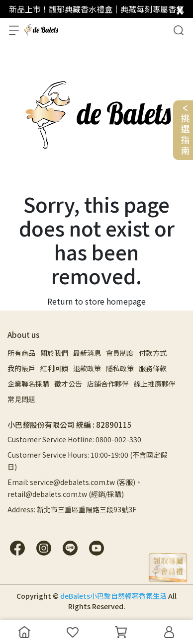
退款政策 (87, 368)
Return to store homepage (96, 301)
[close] (180, 8)
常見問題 (21, 399)
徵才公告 (68, 384)
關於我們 (54, 353)
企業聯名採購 (28, 384)
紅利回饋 (54, 368)
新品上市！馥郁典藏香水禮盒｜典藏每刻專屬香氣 (96, 9)
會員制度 (120, 353)
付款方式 (153, 353)
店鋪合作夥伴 (108, 384)
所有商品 (21, 353)
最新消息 (87, 353)
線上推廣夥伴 (155, 384)
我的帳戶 (21, 368)
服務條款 (153, 368)
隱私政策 (120, 368)
